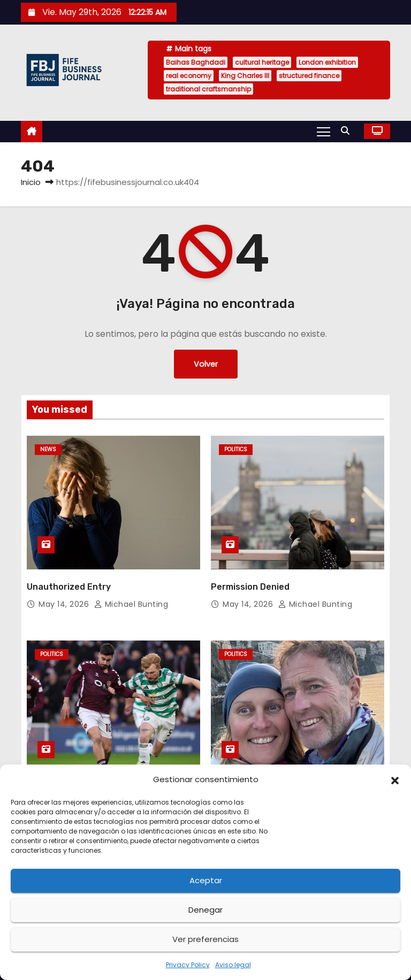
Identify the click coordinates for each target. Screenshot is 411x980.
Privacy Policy (188, 965)
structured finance (309, 76)
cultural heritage (262, 62)
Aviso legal (233, 965)
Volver (206, 364)
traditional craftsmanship (208, 89)
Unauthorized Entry (69, 587)
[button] (395, 780)
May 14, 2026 (65, 604)
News (48, 449)
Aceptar (206, 880)
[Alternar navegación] (324, 131)
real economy (189, 76)
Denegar (205, 910)
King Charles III (245, 76)
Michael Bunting (131, 604)
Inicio (31, 182)
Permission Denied (250, 587)
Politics (236, 449)
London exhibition (327, 62)
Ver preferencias (205, 939)
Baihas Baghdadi (196, 62)
